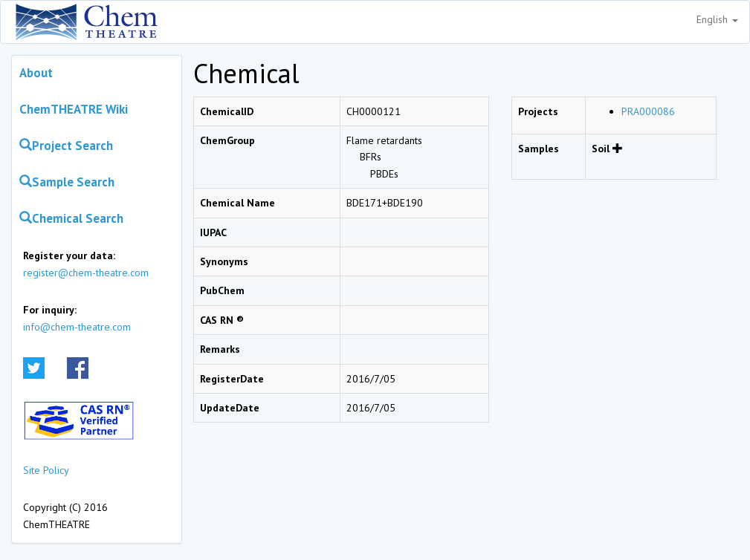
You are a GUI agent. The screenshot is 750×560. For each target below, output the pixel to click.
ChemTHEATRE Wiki (74, 109)
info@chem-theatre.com (77, 327)
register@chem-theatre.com (86, 273)
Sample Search (67, 182)
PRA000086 (648, 111)
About (36, 73)
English (717, 19)
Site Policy (46, 470)
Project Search (66, 146)
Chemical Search (71, 218)
